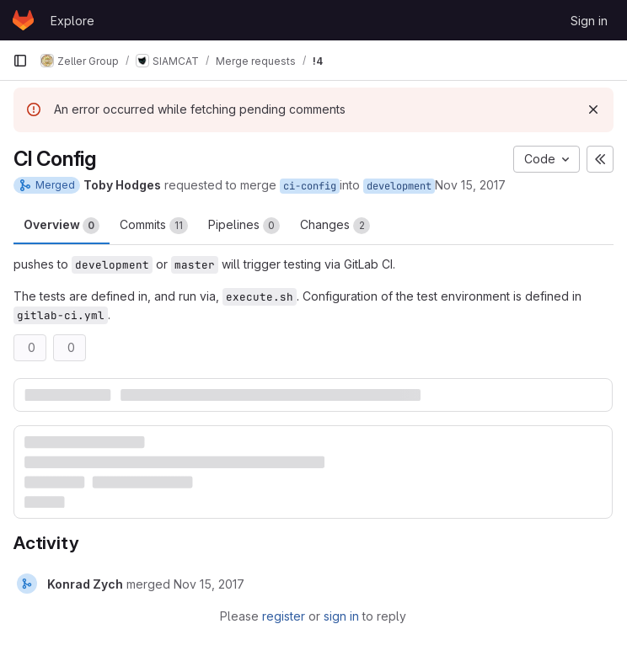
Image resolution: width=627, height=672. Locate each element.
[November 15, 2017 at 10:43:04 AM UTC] (209, 584)
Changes (335, 226)
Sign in (589, 21)
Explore (72, 21)
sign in (341, 616)
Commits (154, 226)
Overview (62, 226)
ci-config (310, 186)
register (284, 616)
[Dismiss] (593, 109)
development (399, 186)
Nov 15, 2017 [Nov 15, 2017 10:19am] (470, 185)
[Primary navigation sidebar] (20, 61)
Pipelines (244, 226)
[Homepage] (23, 20)
